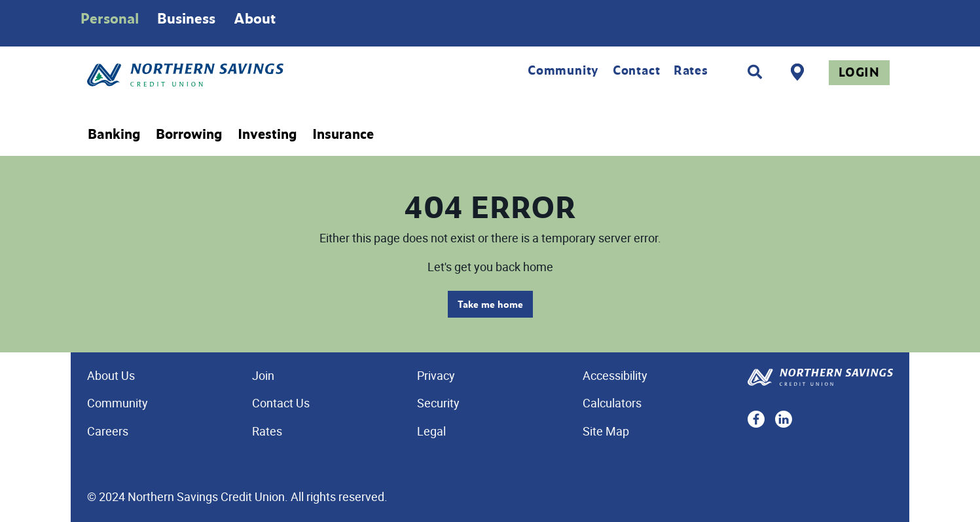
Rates (691, 70)
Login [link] (859, 72)
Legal (431, 431)
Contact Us (281, 403)
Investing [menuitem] (267, 134)
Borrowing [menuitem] (189, 134)
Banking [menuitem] (114, 134)
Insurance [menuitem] (343, 134)
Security (438, 403)
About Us (111, 375)
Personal (110, 18)
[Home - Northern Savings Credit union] (240, 75)
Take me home (490, 304)
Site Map (606, 431)
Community (563, 70)
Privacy (436, 375)
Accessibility (615, 375)
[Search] (755, 72)
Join (263, 375)
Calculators (612, 403)
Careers (108, 431)
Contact (637, 70)
